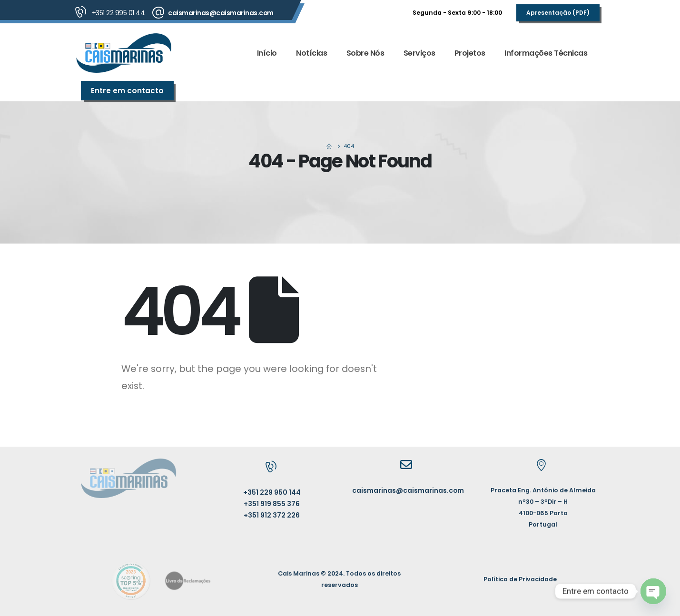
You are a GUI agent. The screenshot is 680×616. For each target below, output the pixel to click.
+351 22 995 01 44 (118, 13)
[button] (558, 13)
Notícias (311, 53)
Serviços (419, 53)
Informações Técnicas (546, 53)
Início (267, 53)
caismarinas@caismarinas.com (221, 13)
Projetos (470, 53)
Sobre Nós (365, 53)
